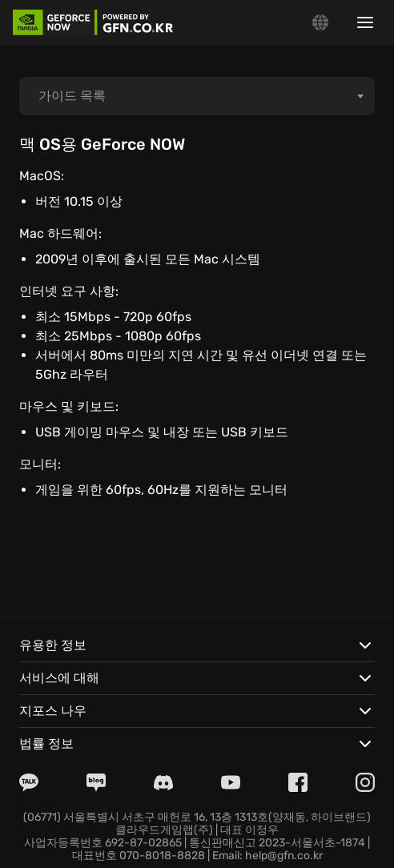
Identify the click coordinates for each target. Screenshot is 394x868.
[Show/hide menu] (365, 22)
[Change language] (320, 22)
